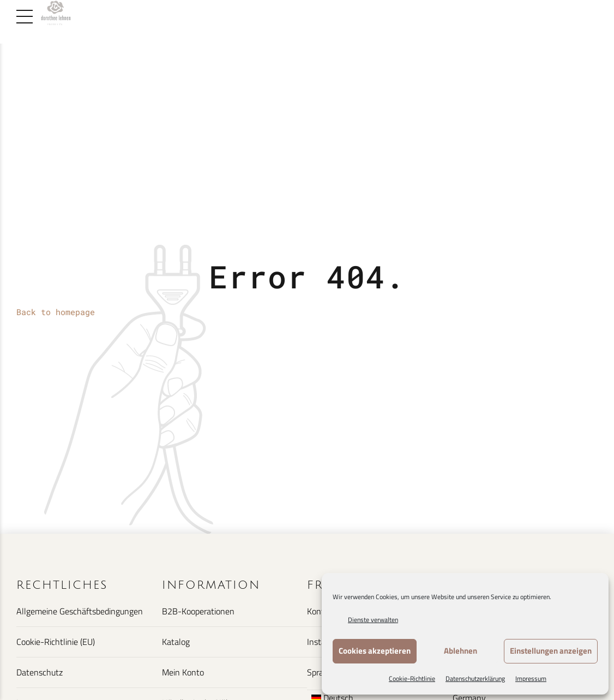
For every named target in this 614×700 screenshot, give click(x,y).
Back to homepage (56, 312)
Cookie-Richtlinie (412, 678)
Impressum (531, 678)
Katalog (176, 642)
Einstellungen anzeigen (551, 651)
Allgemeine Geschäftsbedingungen (80, 611)
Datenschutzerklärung (475, 678)
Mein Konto (183, 672)
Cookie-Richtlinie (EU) (56, 642)
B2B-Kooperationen (198, 611)
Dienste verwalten (373, 620)
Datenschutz (40, 672)
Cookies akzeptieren (375, 651)
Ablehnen (460, 651)
